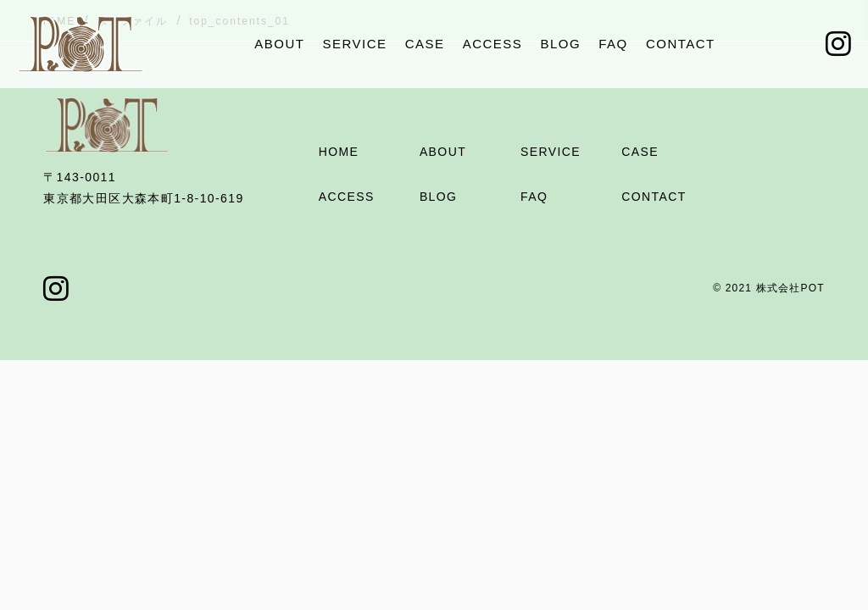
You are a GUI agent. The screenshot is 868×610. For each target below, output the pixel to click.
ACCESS (493, 44)
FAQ (613, 44)
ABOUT (279, 44)
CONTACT (681, 44)
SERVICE (355, 44)
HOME (339, 152)
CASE (425, 44)
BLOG (560, 44)
